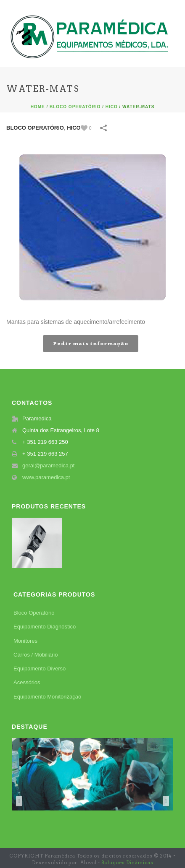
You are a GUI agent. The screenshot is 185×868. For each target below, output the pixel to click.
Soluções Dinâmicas (127, 863)
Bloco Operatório (75, 107)
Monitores (25, 641)
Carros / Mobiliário (36, 655)
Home (38, 107)
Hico (112, 107)
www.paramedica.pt (46, 477)
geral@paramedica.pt (48, 465)
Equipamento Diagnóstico (45, 627)
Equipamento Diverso (40, 669)
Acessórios (27, 682)
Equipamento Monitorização (47, 697)
